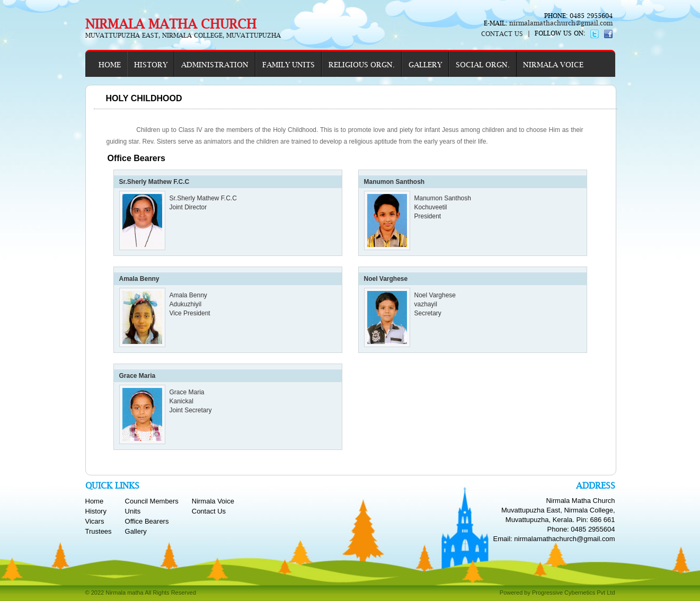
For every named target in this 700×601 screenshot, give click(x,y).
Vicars (95, 521)
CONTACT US (502, 34)
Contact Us (209, 511)
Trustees (99, 531)
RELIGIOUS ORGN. (362, 65)
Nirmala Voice (213, 501)
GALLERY (425, 65)
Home (95, 501)
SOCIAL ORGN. (483, 65)
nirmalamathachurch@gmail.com (560, 23)
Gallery (136, 531)
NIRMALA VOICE (553, 65)
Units (133, 511)
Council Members (152, 501)
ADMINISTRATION (215, 65)
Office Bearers (147, 521)
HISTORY (151, 65)
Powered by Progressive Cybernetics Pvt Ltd (557, 593)
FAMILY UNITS (289, 65)
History (96, 511)
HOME (110, 65)
